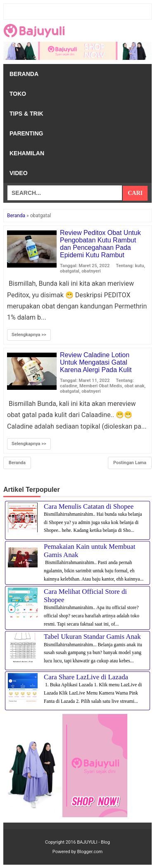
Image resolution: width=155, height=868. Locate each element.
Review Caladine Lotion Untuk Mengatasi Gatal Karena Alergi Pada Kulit (96, 362)
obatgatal (70, 271)
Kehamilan (27, 153)
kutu (139, 266)
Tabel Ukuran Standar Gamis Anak (92, 637)
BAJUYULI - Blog (93, 842)
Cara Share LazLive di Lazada (86, 677)
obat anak (135, 386)
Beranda (24, 74)
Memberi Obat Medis (101, 386)
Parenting (26, 133)
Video (19, 173)
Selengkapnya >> (29, 335)
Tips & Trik (26, 114)
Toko (18, 94)
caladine (69, 386)
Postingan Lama (130, 463)
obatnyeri (91, 271)
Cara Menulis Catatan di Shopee (89, 506)
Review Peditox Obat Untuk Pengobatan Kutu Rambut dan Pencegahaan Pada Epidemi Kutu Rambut (100, 244)
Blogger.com (90, 852)
